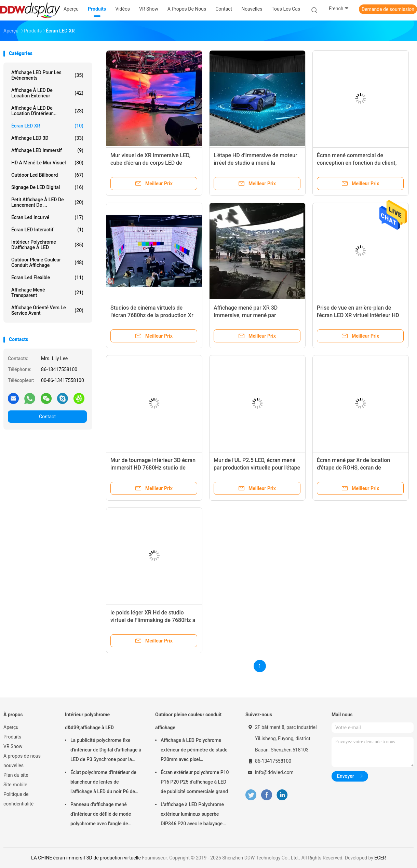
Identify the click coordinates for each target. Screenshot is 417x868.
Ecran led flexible (47, 277)
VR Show (13, 746)
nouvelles (14, 765)
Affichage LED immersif (47, 150)
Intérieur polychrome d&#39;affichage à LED (89, 721)
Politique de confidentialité (18, 799)
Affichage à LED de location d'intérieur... (47, 111)
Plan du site (16, 775)
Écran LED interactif (47, 230)
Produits (12, 737)
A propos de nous (22, 756)
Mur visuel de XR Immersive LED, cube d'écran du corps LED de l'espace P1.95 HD (150, 163)
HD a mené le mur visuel (47, 163)
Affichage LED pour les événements (47, 75)
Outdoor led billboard (47, 175)
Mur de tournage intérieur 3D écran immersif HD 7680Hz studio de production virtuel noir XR (153, 468)
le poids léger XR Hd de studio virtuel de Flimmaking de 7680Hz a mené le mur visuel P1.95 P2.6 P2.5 (154, 620)
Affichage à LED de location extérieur (47, 93)
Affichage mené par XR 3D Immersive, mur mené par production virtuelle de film (246, 315)
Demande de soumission (388, 9)
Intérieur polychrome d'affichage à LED (47, 245)
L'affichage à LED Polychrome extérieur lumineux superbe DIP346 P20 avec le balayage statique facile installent (192, 815)
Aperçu (11, 727)
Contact (47, 417)
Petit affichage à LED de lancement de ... (47, 202)
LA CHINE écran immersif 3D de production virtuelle (86, 858)
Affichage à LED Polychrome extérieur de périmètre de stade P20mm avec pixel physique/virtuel (194, 751)
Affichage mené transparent (47, 293)
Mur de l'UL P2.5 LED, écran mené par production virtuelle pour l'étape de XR (257, 468)
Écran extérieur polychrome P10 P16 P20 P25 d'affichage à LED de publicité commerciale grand (195, 782)
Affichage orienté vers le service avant (47, 310)
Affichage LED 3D (47, 138)
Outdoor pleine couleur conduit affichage (47, 262)
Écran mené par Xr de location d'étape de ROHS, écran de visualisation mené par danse (353, 468)
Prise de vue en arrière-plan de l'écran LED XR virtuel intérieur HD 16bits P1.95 (358, 315)
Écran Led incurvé (47, 217)
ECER (380, 858)
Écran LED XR (47, 126)
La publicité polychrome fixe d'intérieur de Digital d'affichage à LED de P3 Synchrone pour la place (106, 751)
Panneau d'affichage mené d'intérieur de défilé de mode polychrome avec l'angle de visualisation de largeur (101, 815)
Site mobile (15, 785)
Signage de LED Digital (47, 187)
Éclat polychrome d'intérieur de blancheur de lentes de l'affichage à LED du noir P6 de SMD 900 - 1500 (103, 783)
